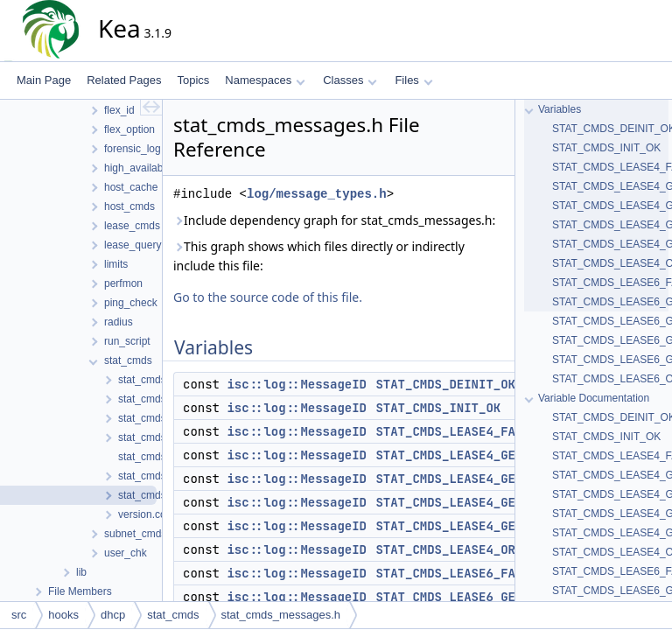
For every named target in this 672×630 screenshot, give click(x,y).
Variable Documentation (594, 398)
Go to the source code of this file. (268, 297)
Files (413, 80)
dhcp (113, 615)
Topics (193, 80)
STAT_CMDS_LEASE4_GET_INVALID (478, 502)
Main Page (44, 80)
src (19, 615)
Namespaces (265, 80)
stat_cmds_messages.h (281, 615)
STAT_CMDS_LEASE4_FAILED (460, 431)
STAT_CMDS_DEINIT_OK (445, 384)
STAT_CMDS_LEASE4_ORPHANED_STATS (489, 549)
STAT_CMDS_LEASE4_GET (449, 455)
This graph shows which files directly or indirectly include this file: (319, 256)
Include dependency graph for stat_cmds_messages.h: (334, 220)
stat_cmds (173, 615)
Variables (560, 109)
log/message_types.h (317, 194)
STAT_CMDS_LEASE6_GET (449, 597)
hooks (63, 615)
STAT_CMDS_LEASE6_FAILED (460, 573)
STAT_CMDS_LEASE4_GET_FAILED (475, 479)
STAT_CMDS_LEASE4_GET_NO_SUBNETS (489, 526)
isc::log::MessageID (297, 384)
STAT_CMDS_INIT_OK (438, 408)
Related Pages (124, 80)
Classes (350, 80)
